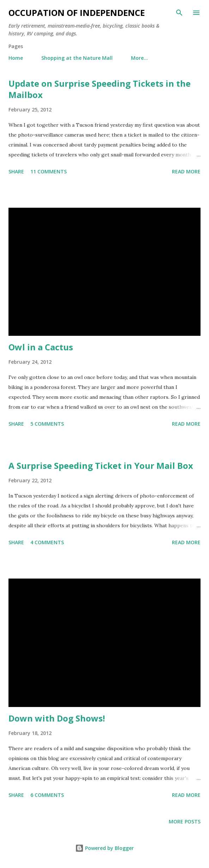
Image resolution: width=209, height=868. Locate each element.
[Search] (179, 13)
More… (139, 58)
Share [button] (16, 171)
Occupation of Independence (77, 13)
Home (16, 58)
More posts (185, 821)
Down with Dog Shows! (57, 718)
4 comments (47, 542)
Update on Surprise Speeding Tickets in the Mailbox (100, 89)
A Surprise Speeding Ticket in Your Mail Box (101, 465)
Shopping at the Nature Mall (77, 58)
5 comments (47, 424)
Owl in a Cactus (41, 347)
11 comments (49, 171)
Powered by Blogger (104, 848)
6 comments (47, 795)
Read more (186, 171)
